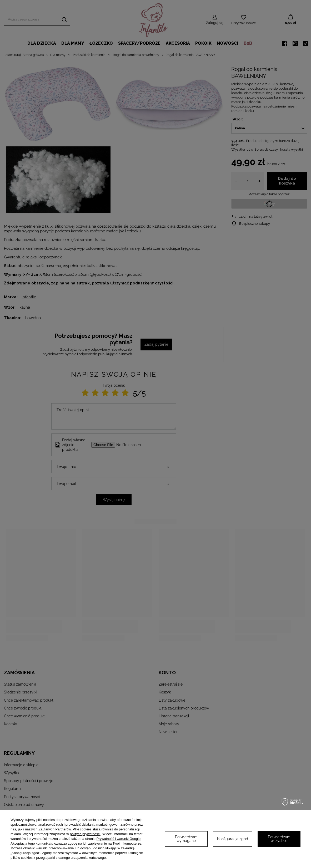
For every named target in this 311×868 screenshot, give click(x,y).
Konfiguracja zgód (233, 839)
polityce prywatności (85, 834)
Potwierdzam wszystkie (279, 839)
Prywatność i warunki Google (119, 839)
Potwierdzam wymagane (186, 839)
